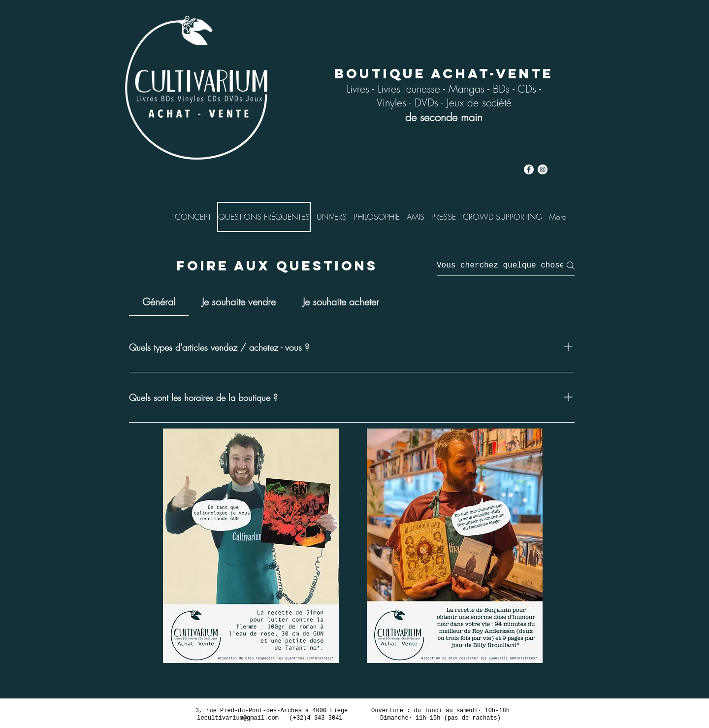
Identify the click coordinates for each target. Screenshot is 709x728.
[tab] (159, 302)
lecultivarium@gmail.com (238, 718)
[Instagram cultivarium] (543, 169)
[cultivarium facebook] (529, 169)
